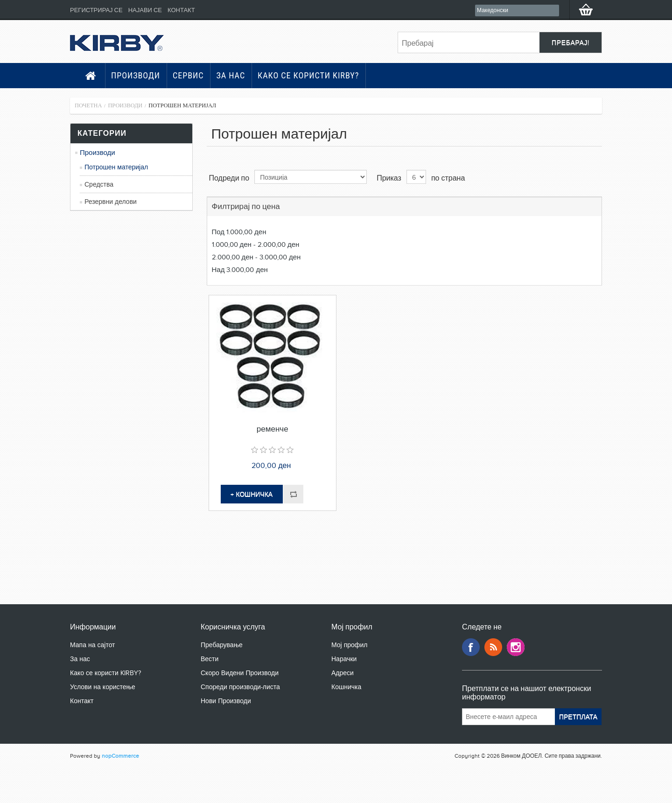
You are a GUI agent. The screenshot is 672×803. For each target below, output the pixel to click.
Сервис (188, 75)
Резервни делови (111, 202)
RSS (493, 647)
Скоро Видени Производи (240, 673)
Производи (136, 75)
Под (239, 232)
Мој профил (349, 645)
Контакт (181, 10)
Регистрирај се (96, 10)
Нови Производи (226, 701)
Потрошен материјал (116, 167)
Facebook (471, 647)
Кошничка (346, 687)
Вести (210, 659)
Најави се (145, 10)
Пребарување (222, 645)
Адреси (343, 673)
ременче (273, 429)
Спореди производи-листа (240, 687)
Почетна (88, 105)
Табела (577, 177)
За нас (231, 75)
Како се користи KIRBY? (308, 75)
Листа (594, 177)
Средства (99, 185)
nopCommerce (120, 756)
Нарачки (344, 659)
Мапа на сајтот (93, 645)
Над (240, 270)
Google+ (516, 647)
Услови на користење (103, 687)
